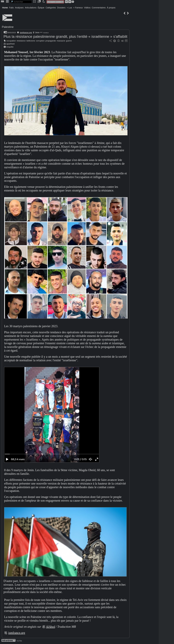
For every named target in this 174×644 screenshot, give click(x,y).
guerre (69, 41)
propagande (51, 41)
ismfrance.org (26, 33)
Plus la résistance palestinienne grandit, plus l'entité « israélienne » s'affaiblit (65, 36)
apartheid (10, 44)
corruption (40, 41)
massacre (61, 41)
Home (5, 8)
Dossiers (61, 8)
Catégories (51, 8)
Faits (11, 8)
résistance (21, 41)
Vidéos (87, 8)
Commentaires (99, 8)
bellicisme (31, 41)
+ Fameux (78, 8)
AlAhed (50, 627)
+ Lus (69, 8)
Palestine (8, 27)
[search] (21, 2)
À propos (111, 8)
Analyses (19, 8)
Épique (41, 8)
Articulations (31, 8)
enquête (10, 47)
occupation (11, 41)
